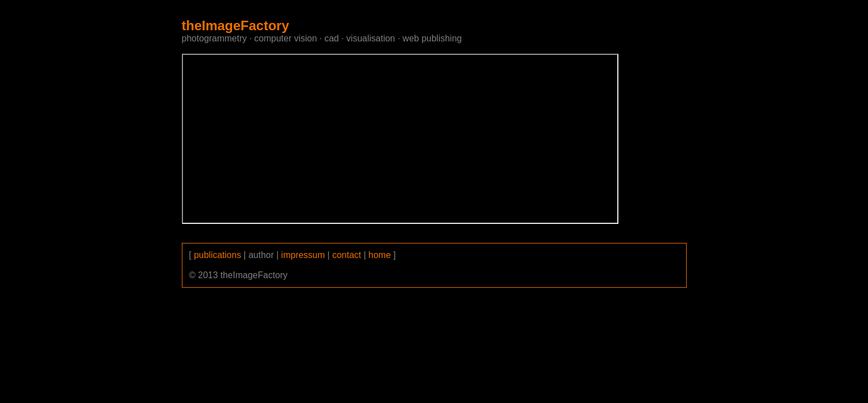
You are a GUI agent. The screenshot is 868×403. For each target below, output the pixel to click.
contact (347, 255)
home (379, 255)
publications (217, 255)
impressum (303, 255)
